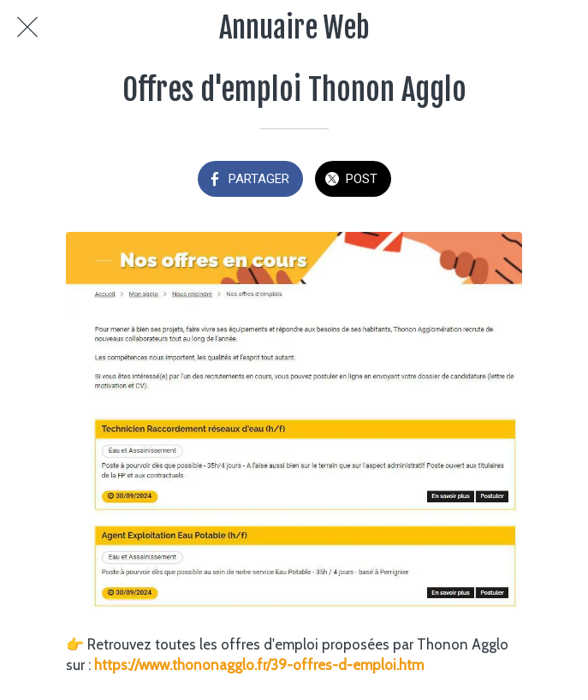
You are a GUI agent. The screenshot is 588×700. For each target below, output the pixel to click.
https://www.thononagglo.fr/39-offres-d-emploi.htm (259, 665)
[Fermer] (27, 27)
